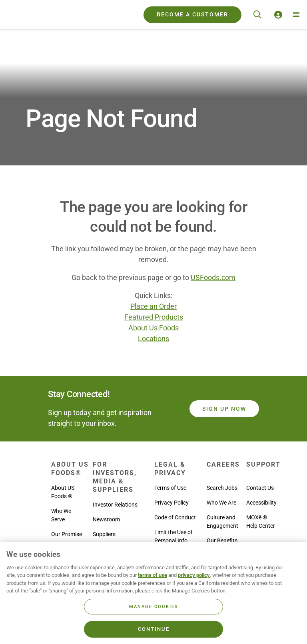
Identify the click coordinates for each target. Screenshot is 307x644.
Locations (153, 339)
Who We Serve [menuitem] (61, 515)
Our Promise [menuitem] (67, 534)
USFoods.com (213, 277)
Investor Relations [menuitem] (115, 505)
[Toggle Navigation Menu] (296, 15)
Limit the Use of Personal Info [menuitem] (173, 536)
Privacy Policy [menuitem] (171, 503)
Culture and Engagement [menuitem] (222, 522)
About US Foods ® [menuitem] (63, 492)
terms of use (153, 575)
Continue (154, 629)
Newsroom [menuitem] (106, 519)
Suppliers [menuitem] (104, 534)
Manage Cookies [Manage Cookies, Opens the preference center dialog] (154, 607)
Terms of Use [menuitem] (170, 488)
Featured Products (154, 317)
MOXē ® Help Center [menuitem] (261, 522)
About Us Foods (153, 328)
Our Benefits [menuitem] (222, 541)
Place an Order (153, 306)
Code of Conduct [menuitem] (175, 517)
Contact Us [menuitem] (260, 488)
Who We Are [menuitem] (221, 503)
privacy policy (194, 575)
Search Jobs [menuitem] (222, 488)
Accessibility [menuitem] (261, 503)
